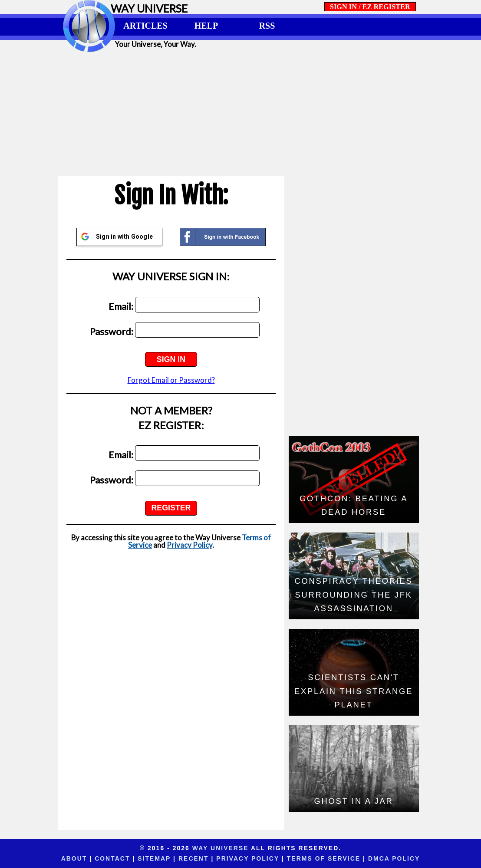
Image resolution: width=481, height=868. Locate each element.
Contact (112, 858)
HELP (206, 26)
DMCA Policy (394, 858)
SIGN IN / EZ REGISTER (370, 7)
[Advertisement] (240, 114)
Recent (193, 858)
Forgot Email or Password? (171, 380)
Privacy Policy (189, 545)
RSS (267, 26)
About (74, 858)
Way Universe (221, 848)
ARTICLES (145, 26)
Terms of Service (324, 858)
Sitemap (154, 858)
